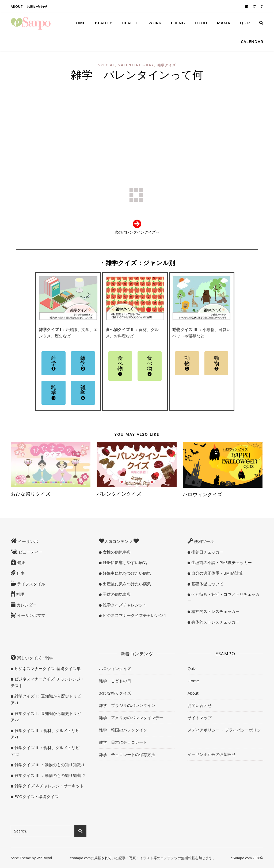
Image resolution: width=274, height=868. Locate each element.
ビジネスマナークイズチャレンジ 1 (134, 615)
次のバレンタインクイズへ (137, 232)
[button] (54, 363)
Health (130, 23)
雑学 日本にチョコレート (123, 742)
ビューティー (30, 552)
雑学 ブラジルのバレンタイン (127, 705)
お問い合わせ (37, 7)
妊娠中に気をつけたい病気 (126, 573)
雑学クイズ (167, 65)
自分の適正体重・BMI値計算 (217, 573)
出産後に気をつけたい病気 (126, 584)
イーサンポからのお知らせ (212, 754)
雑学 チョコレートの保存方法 (127, 754)
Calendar (252, 41)
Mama (224, 23)
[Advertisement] (137, 124)
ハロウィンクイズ (203, 494)
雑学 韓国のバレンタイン (123, 730)
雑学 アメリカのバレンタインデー (131, 718)
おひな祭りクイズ (31, 494)
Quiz (246, 23)
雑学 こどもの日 (115, 681)
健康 (21, 562)
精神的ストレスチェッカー (215, 611)
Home (79, 23)
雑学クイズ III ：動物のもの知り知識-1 (49, 765)
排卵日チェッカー (207, 552)
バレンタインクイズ (119, 494)
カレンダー (26, 605)
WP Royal (44, 858)
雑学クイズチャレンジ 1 (124, 605)
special (107, 65)
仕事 (20, 573)
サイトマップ (200, 718)
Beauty (104, 23)
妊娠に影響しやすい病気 (124, 562)
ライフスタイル (31, 584)
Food (201, 23)
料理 (20, 594)
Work (155, 23)
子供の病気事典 (116, 594)
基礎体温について (207, 584)
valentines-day (136, 65)
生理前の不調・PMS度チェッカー (221, 562)
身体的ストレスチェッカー (215, 622)
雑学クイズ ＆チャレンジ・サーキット (49, 786)
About (17, 7)
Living (178, 23)
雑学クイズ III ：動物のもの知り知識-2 (49, 775)
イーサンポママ (31, 615)
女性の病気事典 (116, 552)
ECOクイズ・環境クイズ (36, 796)
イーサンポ (27, 541)
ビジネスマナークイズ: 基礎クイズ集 (47, 668)
